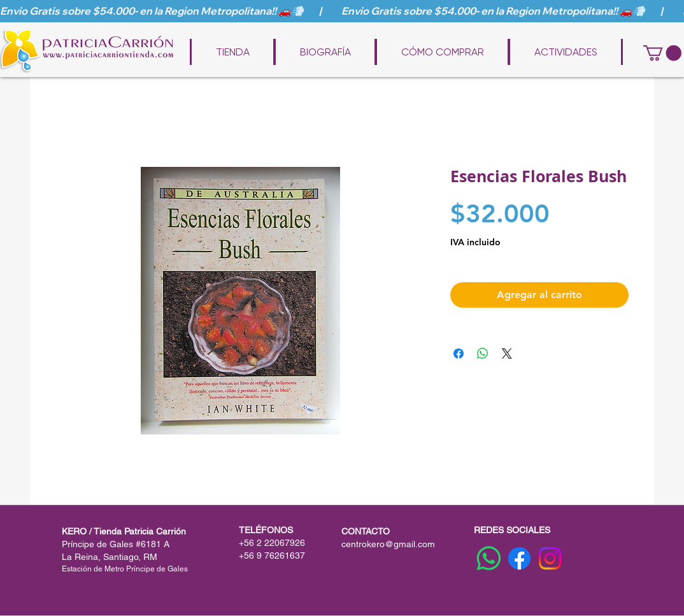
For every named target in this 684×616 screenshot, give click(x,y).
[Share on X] (507, 354)
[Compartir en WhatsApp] (483, 354)
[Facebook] (519, 558)
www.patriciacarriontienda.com (351, 33)
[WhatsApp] (489, 558)
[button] (662, 53)
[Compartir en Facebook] (459, 354)
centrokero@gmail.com (388, 544)
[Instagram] (550, 558)
